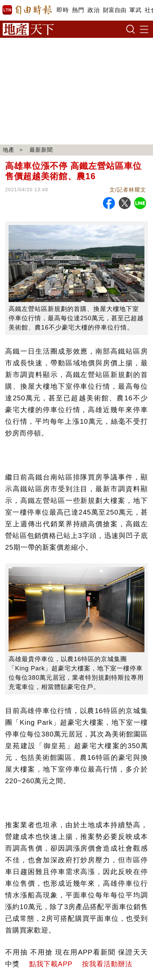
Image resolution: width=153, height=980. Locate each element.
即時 (63, 10)
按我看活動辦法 (107, 964)
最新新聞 (41, 150)
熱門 (78, 10)
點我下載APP (51, 964)
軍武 (135, 10)
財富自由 (114, 10)
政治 (93, 10)
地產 (9, 150)
